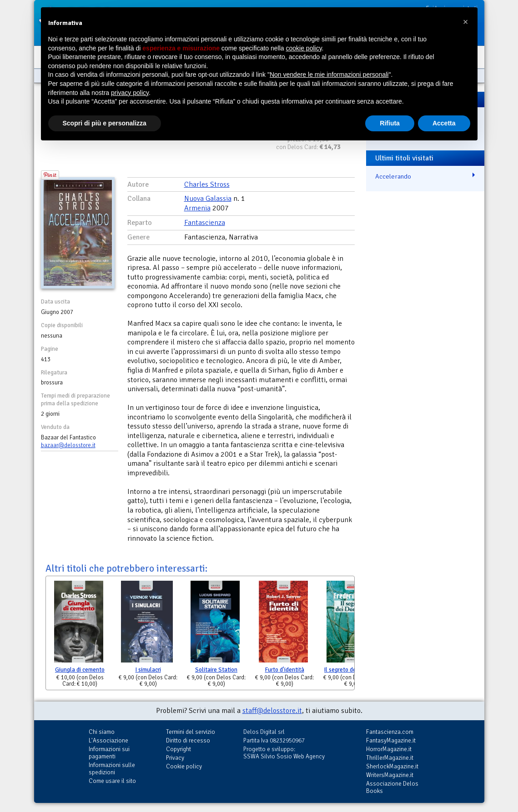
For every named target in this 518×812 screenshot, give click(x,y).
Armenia (197, 208)
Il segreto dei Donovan (353, 670)
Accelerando (393, 176)
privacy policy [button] (130, 93)
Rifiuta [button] (390, 123)
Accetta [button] (444, 123)
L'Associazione (108, 740)
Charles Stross (207, 184)
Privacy (175, 758)
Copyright (179, 749)
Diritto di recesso (188, 740)
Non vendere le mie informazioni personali (329, 75)
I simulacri (148, 670)
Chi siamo (102, 732)
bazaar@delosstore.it (68, 445)
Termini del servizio (191, 732)
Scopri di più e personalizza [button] (105, 123)
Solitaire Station (216, 670)
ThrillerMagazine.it (390, 758)
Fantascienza (205, 223)
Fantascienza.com (390, 732)
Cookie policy (184, 766)
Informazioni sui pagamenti (109, 753)
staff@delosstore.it (272, 711)
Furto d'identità (285, 670)
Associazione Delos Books (392, 787)
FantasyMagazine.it (391, 740)
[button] (466, 22)
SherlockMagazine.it (392, 766)
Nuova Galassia (208, 199)
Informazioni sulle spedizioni (112, 769)
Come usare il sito (112, 781)
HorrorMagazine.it (389, 749)
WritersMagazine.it (390, 775)
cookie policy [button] (304, 48)
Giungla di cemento (80, 670)
